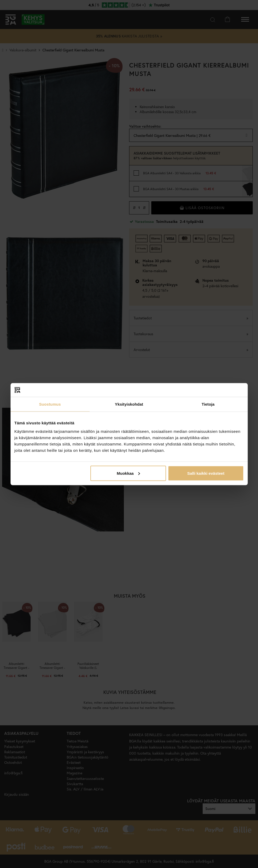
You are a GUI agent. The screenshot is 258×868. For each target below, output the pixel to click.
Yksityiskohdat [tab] (129, 404)
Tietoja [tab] (208, 404)
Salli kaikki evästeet (206, 473)
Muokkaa (128, 473)
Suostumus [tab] (50, 404)
